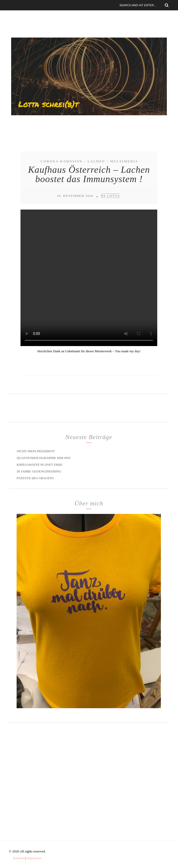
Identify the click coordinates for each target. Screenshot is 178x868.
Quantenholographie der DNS (43, 458)
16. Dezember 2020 (75, 196)
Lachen (96, 161)
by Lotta (110, 196)
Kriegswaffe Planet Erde (39, 465)
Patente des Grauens (35, 478)
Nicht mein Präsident (36, 451)
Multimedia (124, 161)
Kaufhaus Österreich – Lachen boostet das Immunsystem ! (89, 174)
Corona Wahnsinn (61, 161)
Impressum (34, 858)
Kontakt (19, 858)
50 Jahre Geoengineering (39, 471)
